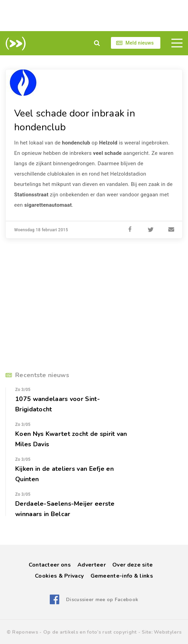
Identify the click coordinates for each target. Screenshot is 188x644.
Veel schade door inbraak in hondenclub (75, 120)
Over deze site (133, 565)
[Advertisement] (94, 16)
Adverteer (92, 565)
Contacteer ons (50, 565)
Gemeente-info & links (122, 576)
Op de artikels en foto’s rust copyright (90, 632)
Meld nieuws (140, 43)
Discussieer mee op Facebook (102, 600)
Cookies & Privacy (59, 576)
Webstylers (168, 632)
